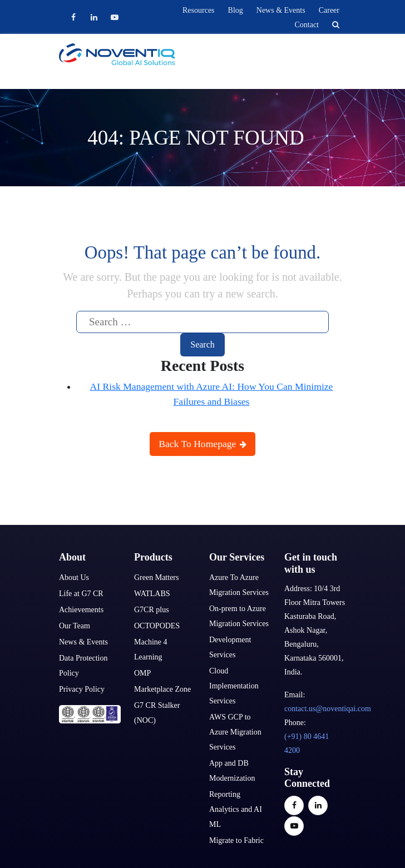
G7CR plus (152, 610)
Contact (307, 25)
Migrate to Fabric (236, 840)
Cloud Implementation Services (234, 686)
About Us (74, 577)
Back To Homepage (202, 444)
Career (329, 10)
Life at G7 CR (81, 594)
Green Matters (156, 577)
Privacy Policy (82, 689)
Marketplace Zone (162, 689)
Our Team (75, 626)
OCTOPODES (157, 626)
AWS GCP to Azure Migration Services (235, 732)
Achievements (81, 610)
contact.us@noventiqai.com (328, 709)
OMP (142, 673)
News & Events (281, 10)
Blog (236, 10)
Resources (199, 10)
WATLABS (152, 594)
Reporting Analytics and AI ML (236, 809)
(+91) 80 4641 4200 (307, 743)
